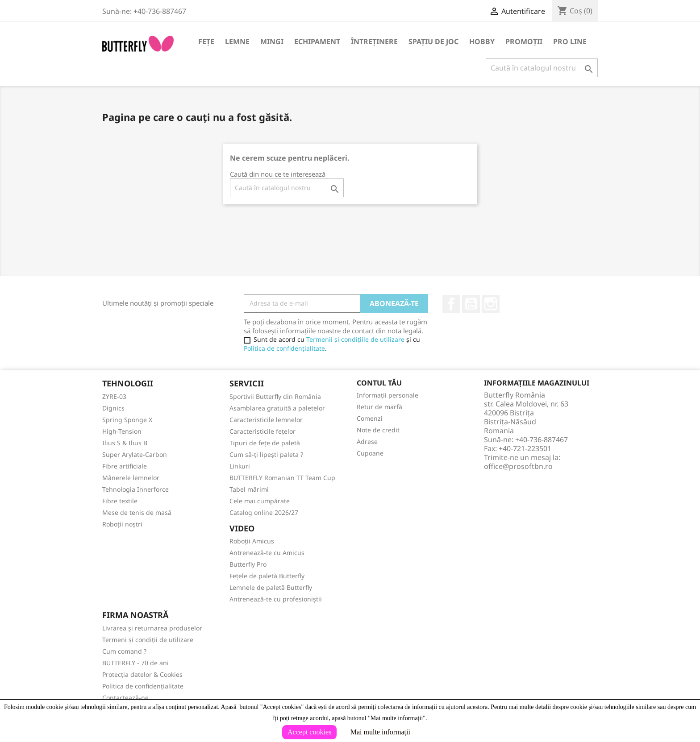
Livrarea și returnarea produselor (152, 628)
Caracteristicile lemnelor (266, 420)
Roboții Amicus (252, 541)
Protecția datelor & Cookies (142, 674)
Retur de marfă (379, 407)
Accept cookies (309, 732)
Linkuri (240, 466)
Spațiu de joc (433, 41)
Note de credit (378, 430)
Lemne (237, 41)
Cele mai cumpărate (260, 501)
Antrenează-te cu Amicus (267, 553)
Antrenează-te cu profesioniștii (276, 599)
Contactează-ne (125, 698)
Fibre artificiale (125, 466)
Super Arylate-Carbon (135, 454)
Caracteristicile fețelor (262, 431)
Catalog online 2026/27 (264, 512)
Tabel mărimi (249, 489)
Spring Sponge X (127, 420)
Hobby (482, 41)
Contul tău (379, 383)
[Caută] (542, 68)
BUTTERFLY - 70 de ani (135, 663)
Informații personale (387, 395)
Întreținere (374, 41)
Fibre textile (120, 501)
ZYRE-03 (114, 396)
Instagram (491, 304)
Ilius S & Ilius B (125, 443)
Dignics (113, 408)
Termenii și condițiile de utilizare (355, 339)
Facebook (451, 304)
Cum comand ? (124, 651)
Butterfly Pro (248, 564)
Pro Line (570, 41)
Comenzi (370, 418)
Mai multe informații (380, 732)
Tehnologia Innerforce (135, 489)
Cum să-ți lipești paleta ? (266, 454)
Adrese (367, 441)
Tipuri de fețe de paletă (265, 443)
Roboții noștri (122, 524)
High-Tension (122, 431)
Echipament (317, 41)
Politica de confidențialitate (284, 348)
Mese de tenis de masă (137, 512)
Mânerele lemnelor (131, 478)
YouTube (471, 304)
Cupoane (370, 453)
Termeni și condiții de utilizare (148, 640)
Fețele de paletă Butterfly (267, 576)
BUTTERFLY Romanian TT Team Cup (282, 478)
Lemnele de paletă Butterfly (271, 587)
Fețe (206, 41)
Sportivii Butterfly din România (275, 396)
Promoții (524, 41)
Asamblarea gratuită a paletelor (277, 408)
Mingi (272, 41)
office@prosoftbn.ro (518, 466)
